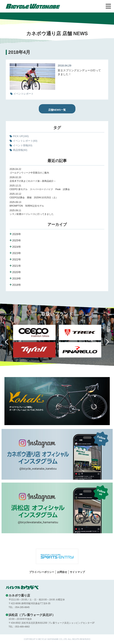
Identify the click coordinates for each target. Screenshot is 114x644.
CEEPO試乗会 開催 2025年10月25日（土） (34, 198)
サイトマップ (77, 572)
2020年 (17, 272)
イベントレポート (25, 141)
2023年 (17, 253)
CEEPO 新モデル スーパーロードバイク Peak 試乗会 (40, 189)
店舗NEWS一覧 (57, 110)
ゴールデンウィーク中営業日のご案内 (29, 173)
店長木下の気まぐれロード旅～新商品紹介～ (33, 181)
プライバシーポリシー (42, 572)
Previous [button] (8, 342)
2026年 (17, 234)
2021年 (17, 266)
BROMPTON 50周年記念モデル (28, 206)
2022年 (17, 259)
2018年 (17, 285)
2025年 (17, 240)
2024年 (17, 247)
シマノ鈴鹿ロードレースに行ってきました (32, 214)
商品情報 (20, 150)
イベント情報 (23, 145)
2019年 (17, 278)
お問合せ (62, 572)
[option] (80, 342)
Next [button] (106, 342)
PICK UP (21, 136)
